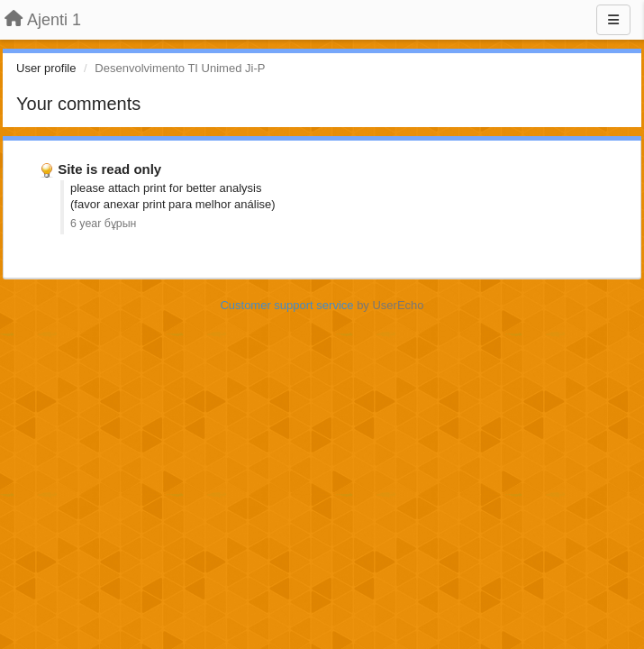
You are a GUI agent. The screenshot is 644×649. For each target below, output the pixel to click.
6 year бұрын (103, 224)
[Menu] (613, 20)
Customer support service (286, 305)
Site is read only (109, 169)
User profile (46, 68)
